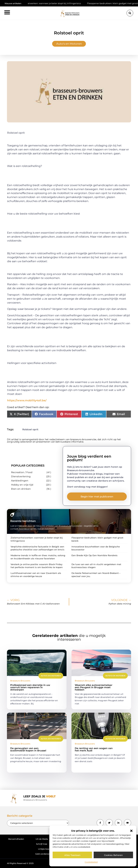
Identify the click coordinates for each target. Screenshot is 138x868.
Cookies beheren (113, 855)
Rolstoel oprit (30, 429)
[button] (131, 831)
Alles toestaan (72, 855)
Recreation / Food (22, 472)
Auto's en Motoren (69, 44)
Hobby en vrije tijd (22, 485)
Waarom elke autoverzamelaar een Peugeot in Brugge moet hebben (94, 687)
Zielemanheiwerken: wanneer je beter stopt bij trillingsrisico (51, 3)
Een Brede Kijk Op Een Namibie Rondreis (94, 555)
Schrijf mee (42, 844)
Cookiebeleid (91, 862)
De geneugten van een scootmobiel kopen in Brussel (28, 749)
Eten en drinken (21, 489)
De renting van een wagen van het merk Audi (94, 749)
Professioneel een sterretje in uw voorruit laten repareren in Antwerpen (30, 687)
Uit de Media (42, 839)
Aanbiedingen (20, 481)
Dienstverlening (21, 476)
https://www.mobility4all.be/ (27, 400)
